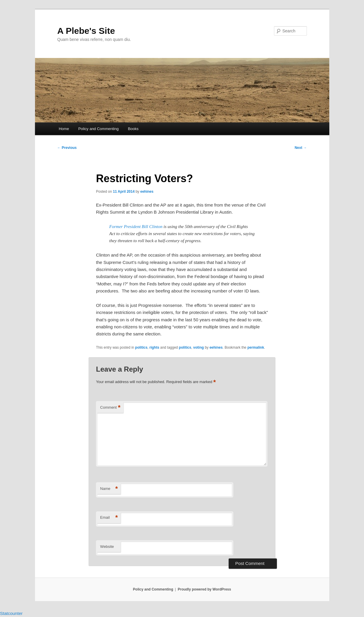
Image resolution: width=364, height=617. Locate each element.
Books (133, 129)
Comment (110, 408)
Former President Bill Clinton (136, 227)
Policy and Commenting (98, 129)
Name (109, 489)
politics (141, 347)
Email (109, 518)
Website (107, 547)
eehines (147, 192)
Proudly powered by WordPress (204, 589)
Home (64, 129)
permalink (256, 347)
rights (154, 347)
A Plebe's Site (86, 31)
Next (301, 148)
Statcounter (11, 613)
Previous (67, 148)
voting (199, 347)
